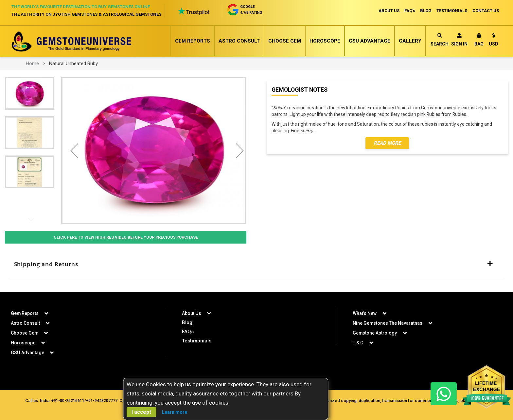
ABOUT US (388, 11)
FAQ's (409, 11)
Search (440, 40)
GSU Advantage (370, 41)
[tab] (256, 265)
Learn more (175, 412)
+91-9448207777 (101, 401)
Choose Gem (285, 41)
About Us (191, 313)
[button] (494, 41)
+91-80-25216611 (67, 401)
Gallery (410, 41)
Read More (387, 143)
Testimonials (197, 341)
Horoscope (325, 41)
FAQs (188, 332)
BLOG (425, 11)
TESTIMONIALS (452, 11)
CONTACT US (486, 11)
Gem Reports (193, 41)
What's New (365, 313)
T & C (358, 343)
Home (32, 64)
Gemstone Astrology (375, 333)
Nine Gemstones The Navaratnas (388, 323)
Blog (187, 322)
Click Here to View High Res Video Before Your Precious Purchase (126, 237)
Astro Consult (239, 41)
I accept (141, 412)
